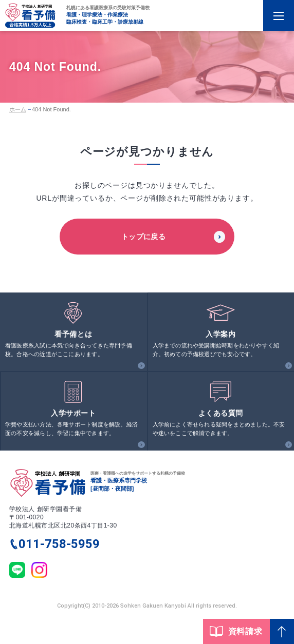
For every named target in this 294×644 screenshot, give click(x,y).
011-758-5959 (59, 544)
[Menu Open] (279, 15)
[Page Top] (282, 631)
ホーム (18, 109)
